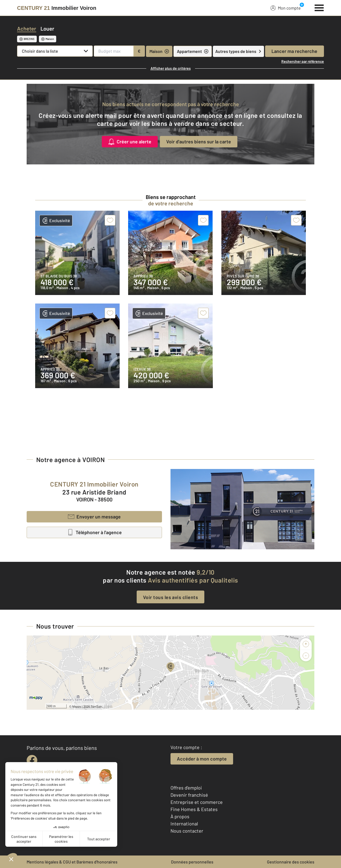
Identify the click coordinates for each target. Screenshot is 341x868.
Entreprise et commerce (197, 802)
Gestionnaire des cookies (291, 862)
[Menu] (319, 7)
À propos (180, 816)
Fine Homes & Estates (194, 809)
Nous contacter (187, 831)
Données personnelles (192, 862)
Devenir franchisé (189, 795)
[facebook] (32, 760)
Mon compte (286, 8)
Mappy (77, 707)
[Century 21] (57, 8)
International (184, 824)
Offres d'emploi (186, 788)
